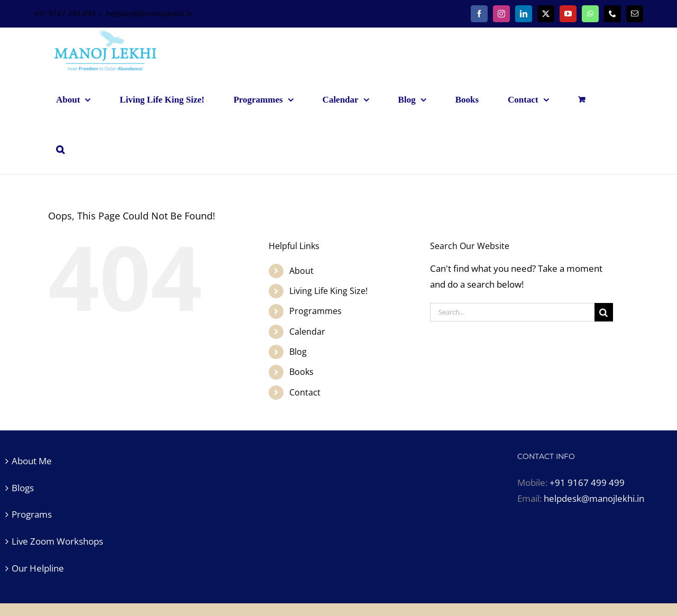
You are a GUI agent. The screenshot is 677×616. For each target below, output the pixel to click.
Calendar (307, 332)
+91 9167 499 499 (587, 482)
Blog (298, 352)
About (301, 271)
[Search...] (512, 312)
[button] (60, 149)
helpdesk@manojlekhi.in (149, 13)
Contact (305, 392)
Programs (32, 514)
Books (301, 372)
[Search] (604, 312)
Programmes (315, 311)
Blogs (23, 488)
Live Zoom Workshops (57, 541)
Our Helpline (38, 568)
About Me (32, 461)
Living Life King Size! (328, 291)
